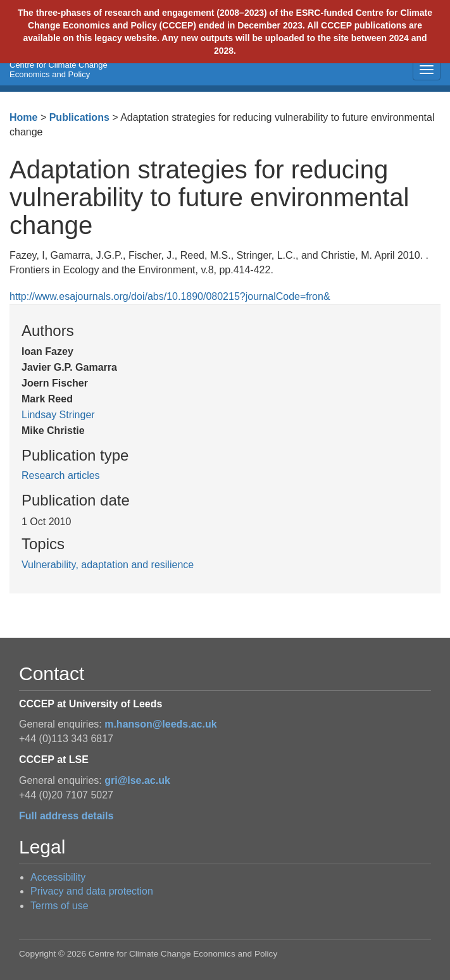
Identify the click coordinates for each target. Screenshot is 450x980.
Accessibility (58, 877)
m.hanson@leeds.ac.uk (160, 724)
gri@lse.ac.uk (137, 780)
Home (23, 117)
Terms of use (59, 906)
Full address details (66, 816)
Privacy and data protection (92, 891)
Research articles (61, 475)
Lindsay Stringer (58, 415)
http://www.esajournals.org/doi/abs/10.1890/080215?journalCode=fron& (170, 296)
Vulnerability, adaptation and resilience (108, 565)
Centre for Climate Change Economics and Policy (59, 70)
